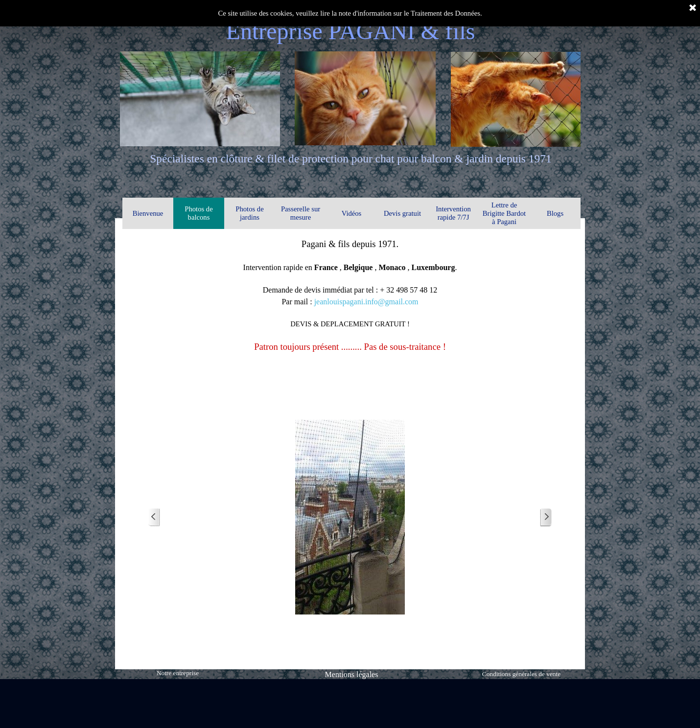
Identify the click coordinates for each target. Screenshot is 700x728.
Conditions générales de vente (521, 674)
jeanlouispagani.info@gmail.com (366, 302)
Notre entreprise (178, 673)
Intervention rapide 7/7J (453, 213)
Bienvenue (148, 213)
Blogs (555, 213)
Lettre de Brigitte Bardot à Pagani (504, 213)
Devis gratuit (402, 213)
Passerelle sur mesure (301, 213)
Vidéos (352, 213)
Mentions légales (352, 674)
